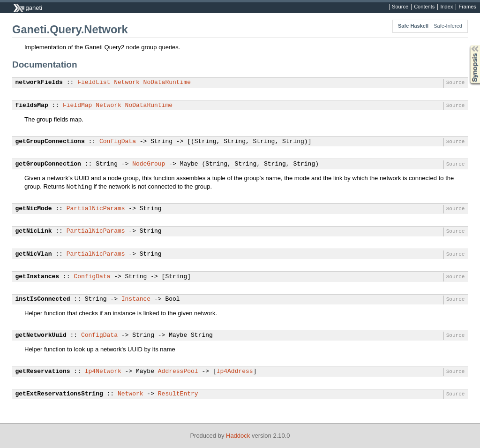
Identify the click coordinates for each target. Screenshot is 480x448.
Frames (467, 7)
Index (446, 7)
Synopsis (467, 45)
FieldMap (77, 106)
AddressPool (178, 372)
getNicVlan (34, 254)
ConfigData (118, 142)
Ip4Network (103, 372)
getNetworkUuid (41, 335)
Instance (136, 299)
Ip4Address (235, 372)
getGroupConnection (48, 164)
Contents (424, 7)
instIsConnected (43, 299)
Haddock (238, 436)
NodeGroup (149, 164)
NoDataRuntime (167, 83)
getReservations (43, 372)
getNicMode (34, 209)
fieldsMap (32, 106)
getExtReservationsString (59, 394)
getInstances (37, 277)
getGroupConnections (50, 142)
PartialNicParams (96, 209)
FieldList (94, 83)
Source (400, 7)
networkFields (39, 83)
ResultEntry (178, 394)
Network (127, 83)
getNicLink (34, 231)
